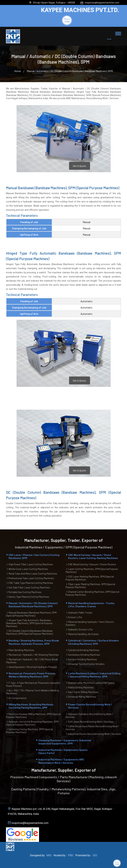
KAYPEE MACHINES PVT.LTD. (80, 10)
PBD (71, 855)
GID (95, 855)
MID (49, 855)
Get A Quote (79, 166)
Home (18, 71)
